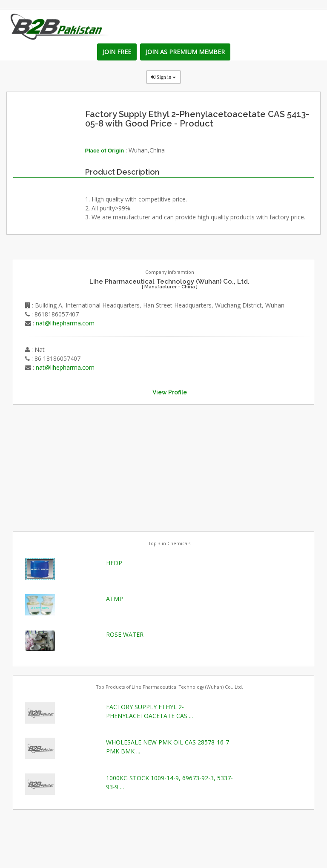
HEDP (114, 563)
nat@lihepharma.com (65, 323)
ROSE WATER (125, 634)
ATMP (115, 599)
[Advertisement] (77, 467)
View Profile (170, 392)
